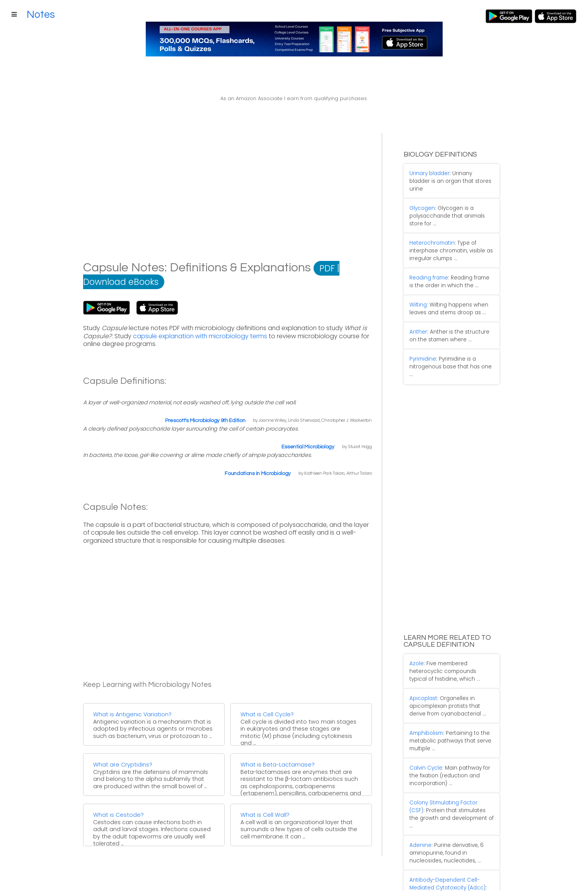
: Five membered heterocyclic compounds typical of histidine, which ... (447, 630)
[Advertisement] (228, 203)
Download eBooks (121, 282)
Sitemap (88, 877)
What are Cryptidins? (123, 765)
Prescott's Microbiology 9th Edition (205, 421)
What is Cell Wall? (265, 815)
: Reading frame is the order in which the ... (446, 261)
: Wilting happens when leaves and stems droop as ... (443, 285)
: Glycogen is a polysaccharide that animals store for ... (449, 202)
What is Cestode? (118, 815)
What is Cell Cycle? (267, 714)
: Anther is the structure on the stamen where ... (448, 309)
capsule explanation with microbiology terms (200, 336)
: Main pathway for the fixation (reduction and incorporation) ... (449, 725)
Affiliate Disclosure (135, 877)
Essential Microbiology (308, 447)
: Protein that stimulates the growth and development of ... (449, 756)
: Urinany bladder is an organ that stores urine (449, 174)
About (17, 877)
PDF (327, 268)
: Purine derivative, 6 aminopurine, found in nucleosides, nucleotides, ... (441, 788)
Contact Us (50, 877)
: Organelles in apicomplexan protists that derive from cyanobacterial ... (448, 662)
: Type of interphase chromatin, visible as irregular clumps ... (445, 233)
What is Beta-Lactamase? (278, 765)
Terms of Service (193, 877)
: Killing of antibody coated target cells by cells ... (446, 823)
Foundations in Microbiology (258, 474)
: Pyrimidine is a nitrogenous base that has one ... (447, 332)
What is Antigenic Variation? (132, 714)
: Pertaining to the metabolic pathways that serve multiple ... (445, 693)
